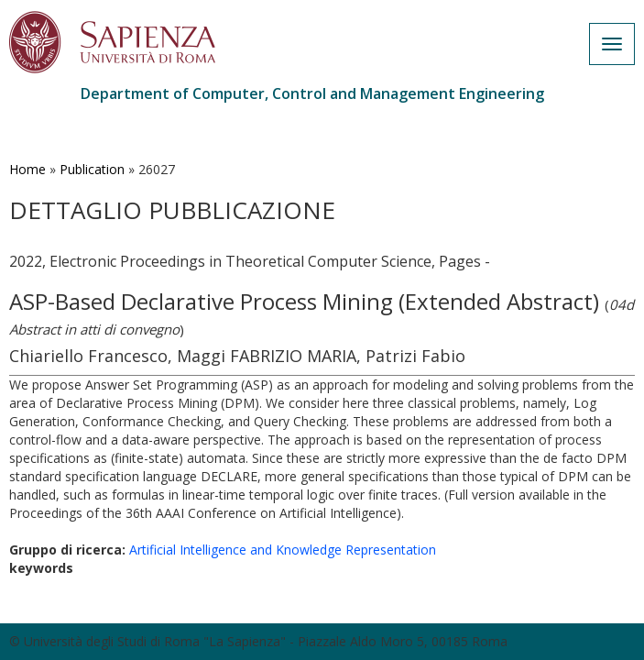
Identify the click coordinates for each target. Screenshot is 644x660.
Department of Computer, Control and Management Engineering (312, 93)
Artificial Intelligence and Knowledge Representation (283, 550)
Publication (92, 169)
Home (27, 169)
